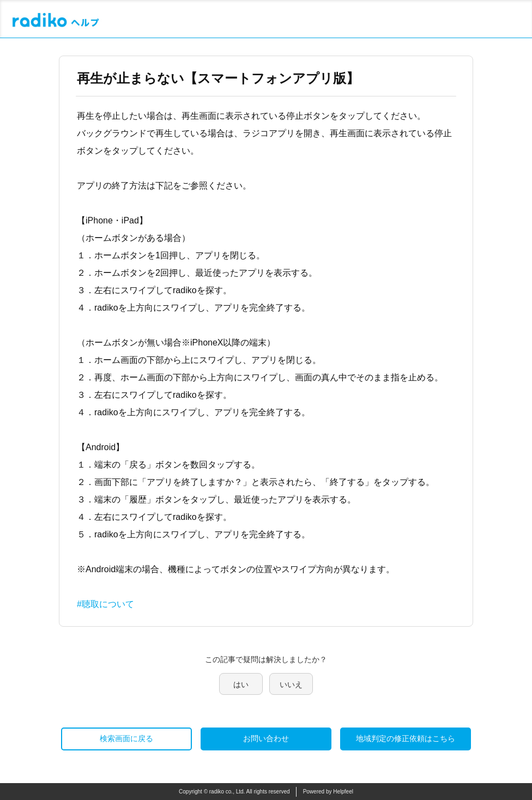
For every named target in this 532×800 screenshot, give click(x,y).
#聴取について (105, 604)
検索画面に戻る (126, 738)
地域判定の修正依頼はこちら (406, 738)
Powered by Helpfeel (328, 792)
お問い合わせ (266, 738)
